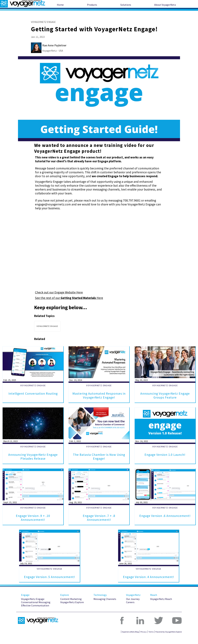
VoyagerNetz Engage (33, 607)
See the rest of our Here (69, 298)
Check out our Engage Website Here (59, 292)
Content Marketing (71, 607)
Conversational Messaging (36, 610)
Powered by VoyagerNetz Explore (169, 640)
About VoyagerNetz (165, 5)
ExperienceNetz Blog (130, 640)
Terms (151, 640)
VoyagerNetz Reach (161, 607)
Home (60, 5)
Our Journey (133, 607)
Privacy (144, 640)
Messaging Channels (105, 607)
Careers (130, 610)
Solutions (126, 5)
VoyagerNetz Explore (72, 610)
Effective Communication (35, 613)
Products (92, 5)
